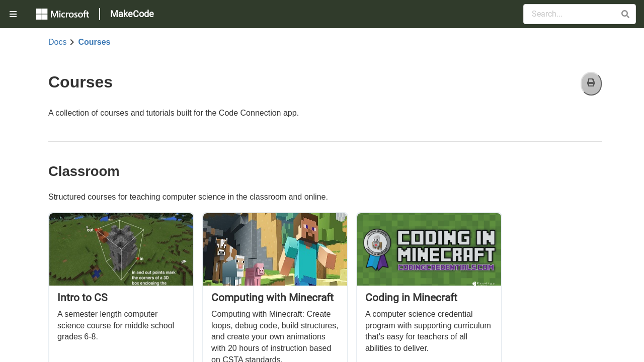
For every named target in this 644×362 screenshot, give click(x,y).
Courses (94, 42)
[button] (625, 14)
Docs (57, 42)
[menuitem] (14, 14)
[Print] (591, 84)
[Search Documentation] (580, 14)
